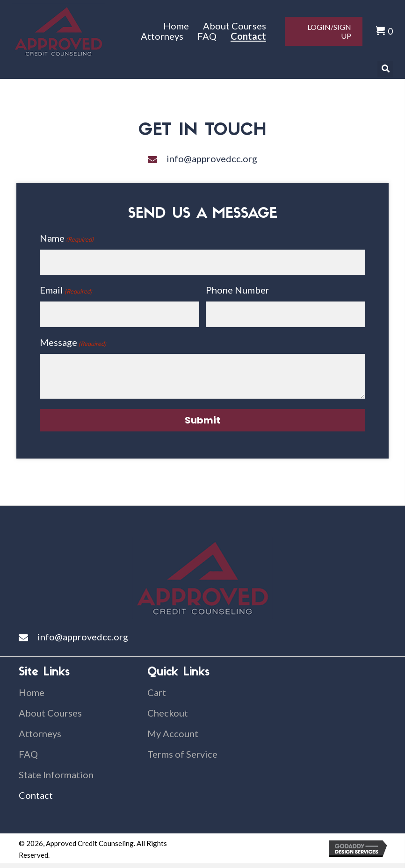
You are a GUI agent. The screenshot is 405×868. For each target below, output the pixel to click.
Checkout (168, 713)
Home (32, 692)
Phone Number (238, 290)
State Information (56, 775)
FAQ (28, 754)
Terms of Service (182, 754)
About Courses (50, 713)
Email (66, 290)
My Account (173, 733)
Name (67, 238)
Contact (36, 795)
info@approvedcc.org (212, 158)
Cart (157, 692)
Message (73, 343)
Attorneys (40, 733)
